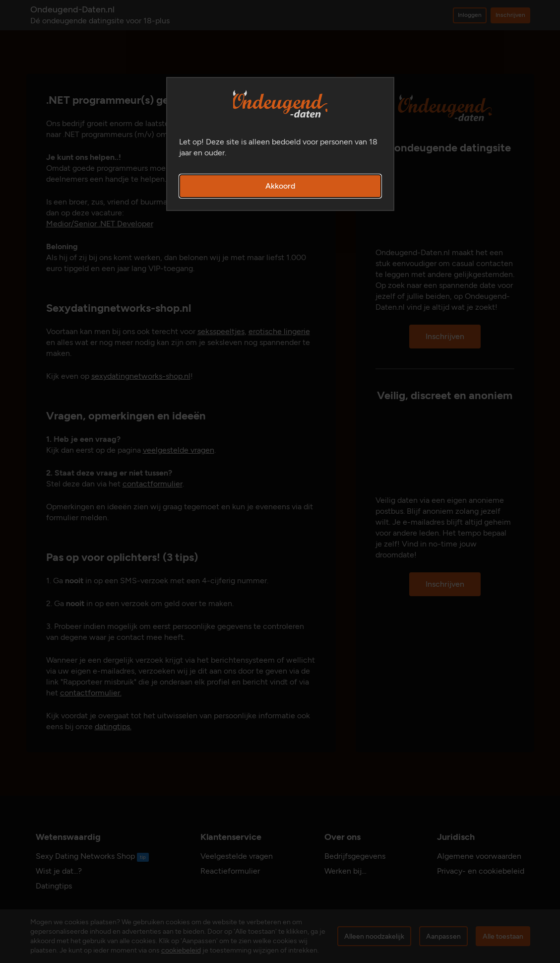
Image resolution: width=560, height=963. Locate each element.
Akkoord (280, 186)
